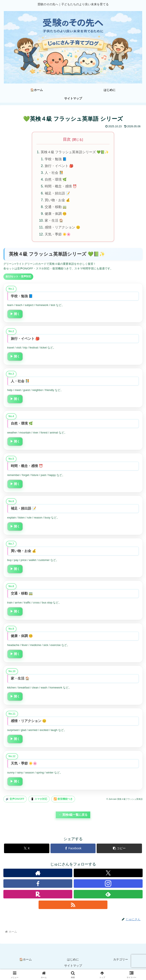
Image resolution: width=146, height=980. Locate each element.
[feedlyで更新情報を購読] (108, 895)
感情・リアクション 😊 (62, 228)
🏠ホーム (26, 960)
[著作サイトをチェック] (38, 874)
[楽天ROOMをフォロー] (38, 895)
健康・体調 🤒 (56, 214)
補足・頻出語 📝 (57, 193)
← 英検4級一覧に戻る (73, 815)
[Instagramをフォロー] (108, 884)
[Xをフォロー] (108, 874)
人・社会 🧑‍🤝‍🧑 (54, 173)
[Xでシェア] (27, 849)
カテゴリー (121, 960)
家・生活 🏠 (54, 221)
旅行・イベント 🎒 (59, 166)
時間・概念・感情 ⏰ (61, 187)
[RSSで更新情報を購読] (73, 905)
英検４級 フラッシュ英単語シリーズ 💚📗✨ (75, 152)
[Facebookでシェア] (73, 849)
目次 (67, 139)
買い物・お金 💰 (57, 200)
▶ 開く (15, 314)
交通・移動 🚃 (56, 207)
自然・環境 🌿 (56, 180)
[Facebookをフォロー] (38, 884)
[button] (119, 849)
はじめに (73, 960)
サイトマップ (73, 966)
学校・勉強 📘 (56, 159)
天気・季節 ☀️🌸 (58, 235)
